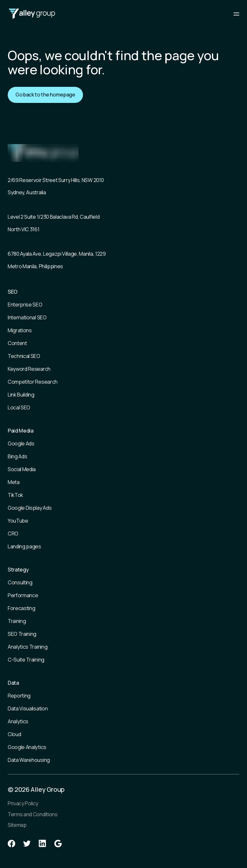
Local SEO (19, 407)
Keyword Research (29, 369)
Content (17, 343)
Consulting (20, 582)
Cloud (14, 734)
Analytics (18, 721)
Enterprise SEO (25, 305)
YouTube (18, 521)
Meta (14, 482)
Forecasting (21, 608)
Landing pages (24, 546)
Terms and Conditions (33, 814)
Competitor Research (33, 382)
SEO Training (22, 634)
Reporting (19, 696)
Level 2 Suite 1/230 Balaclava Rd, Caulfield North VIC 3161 (54, 223)
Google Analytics (27, 747)
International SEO (27, 317)
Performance (23, 595)
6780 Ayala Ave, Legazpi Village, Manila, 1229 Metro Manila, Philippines (57, 260)
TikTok (15, 495)
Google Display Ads (30, 508)
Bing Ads (17, 456)
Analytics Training (27, 647)
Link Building (21, 395)
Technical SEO (24, 356)
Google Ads (21, 443)
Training (17, 621)
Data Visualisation (28, 708)
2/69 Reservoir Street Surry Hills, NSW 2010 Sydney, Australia (56, 186)
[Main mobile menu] (236, 14)
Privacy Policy (23, 803)
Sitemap (17, 825)
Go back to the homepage (45, 95)
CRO (13, 534)
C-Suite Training (26, 660)
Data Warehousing (29, 760)
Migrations (20, 330)
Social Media (22, 469)
